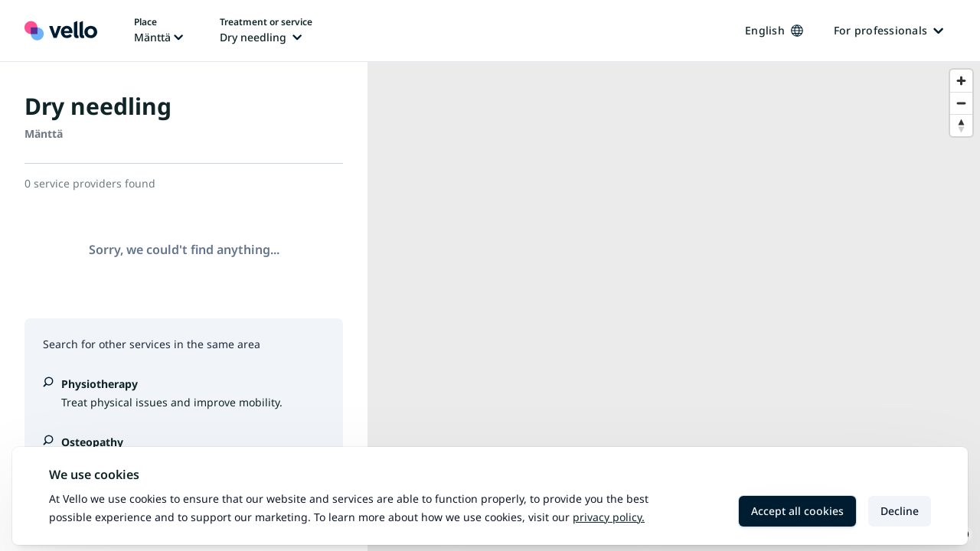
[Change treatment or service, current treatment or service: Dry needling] (266, 31)
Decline (900, 511)
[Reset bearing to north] (961, 125)
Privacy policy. (609, 517)
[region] (674, 306)
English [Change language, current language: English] (774, 30)
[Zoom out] (961, 103)
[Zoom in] (961, 81)
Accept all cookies (797, 511)
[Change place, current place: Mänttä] (158, 31)
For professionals (889, 30)
